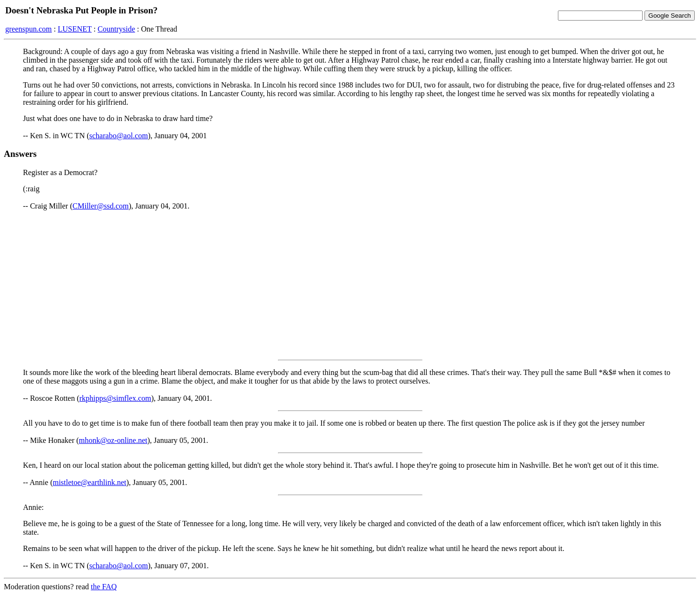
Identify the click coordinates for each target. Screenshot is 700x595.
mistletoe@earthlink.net (89, 482)
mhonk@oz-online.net (113, 440)
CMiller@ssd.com (101, 206)
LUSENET (75, 29)
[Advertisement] (350, 285)
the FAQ (104, 587)
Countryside (116, 29)
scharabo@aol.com (119, 136)
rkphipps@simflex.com (115, 398)
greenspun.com (28, 29)
